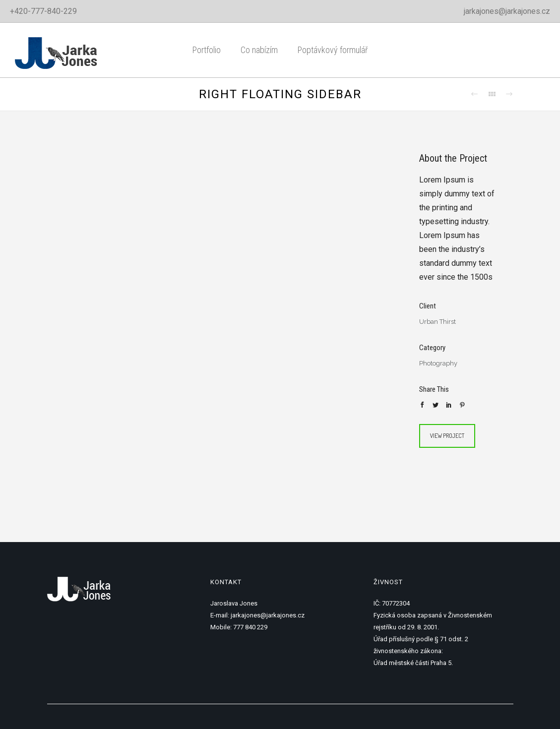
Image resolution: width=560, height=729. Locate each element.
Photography (438, 363)
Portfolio (207, 50)
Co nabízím (259, 50)
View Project (447, 436)
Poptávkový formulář (333, 50)
